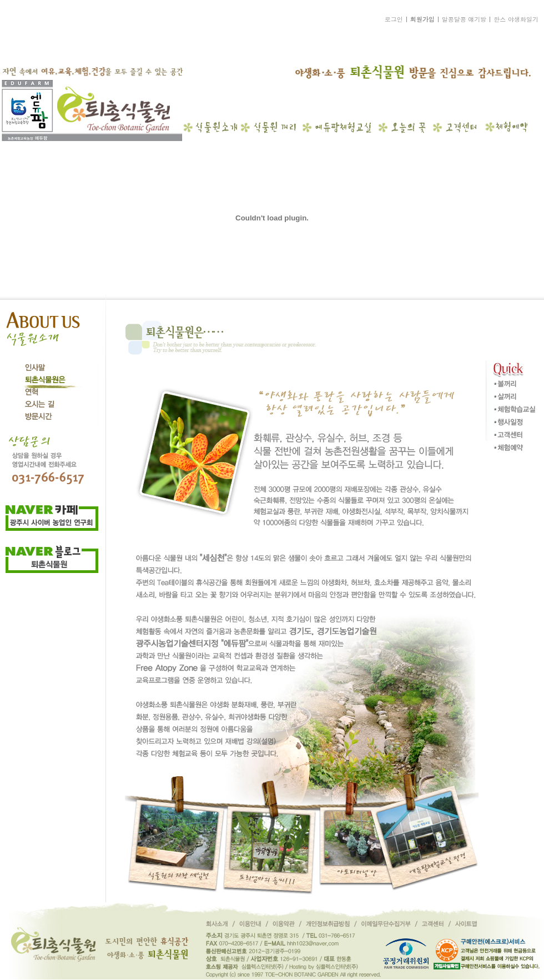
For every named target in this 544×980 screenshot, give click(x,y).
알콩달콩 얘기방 (464, 19)
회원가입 (422, 19)
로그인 (394, 19)
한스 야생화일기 (516, 19)
